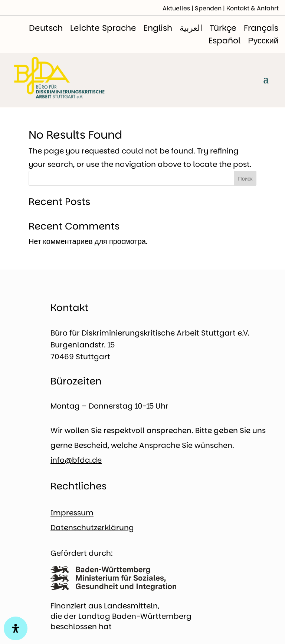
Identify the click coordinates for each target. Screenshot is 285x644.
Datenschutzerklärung (92, 528)
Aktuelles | (179, 8)
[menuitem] (46, 28)
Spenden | (211, 8)
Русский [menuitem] (263, 41)
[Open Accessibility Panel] (16, 628)
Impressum (72, 513)
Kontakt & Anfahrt (253, 8)
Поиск (245, 179)
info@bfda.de (76, 460)
